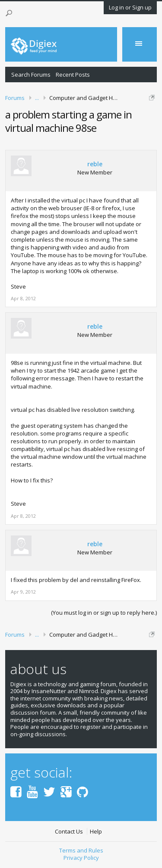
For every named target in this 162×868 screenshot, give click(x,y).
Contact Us (69, 832)
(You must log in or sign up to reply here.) (104, 613)
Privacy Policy (81, 858)
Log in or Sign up (130, 7)
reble (95, 164)
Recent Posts (73, 75)
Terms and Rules (81, 850)
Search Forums (31, 75)
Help (96, 832)
